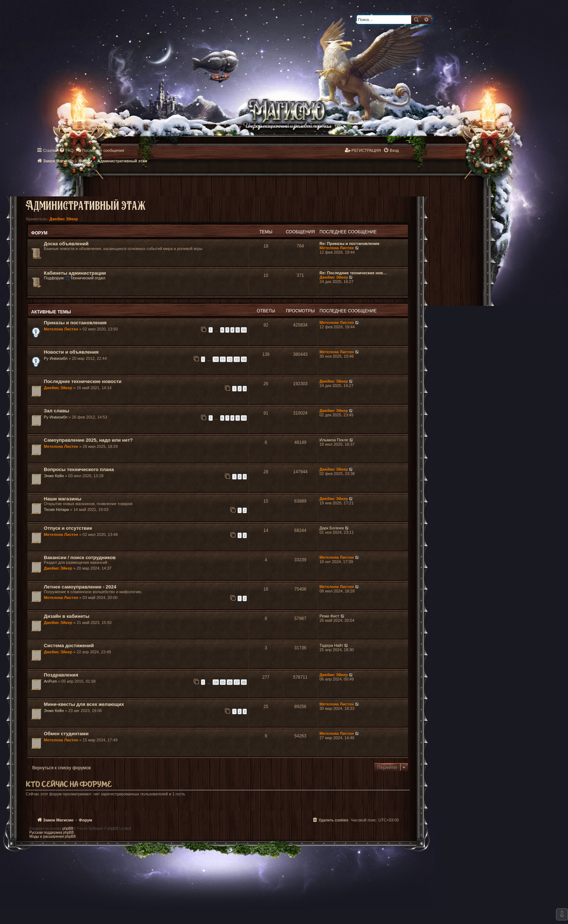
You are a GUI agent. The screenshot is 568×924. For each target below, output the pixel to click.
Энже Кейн (54, 476)
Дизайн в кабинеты (67, 616)
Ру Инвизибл (56, 358)
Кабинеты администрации (75, 273)
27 (237, 682)
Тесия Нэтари (57, 509)
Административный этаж (86, 205)
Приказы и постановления (75, 323)
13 (237, 359)
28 (244, 682)
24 (216, 682)
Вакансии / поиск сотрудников (80, 557)
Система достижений (69, 646)
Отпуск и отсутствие (68, 528)
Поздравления (61, 675)
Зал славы (57, 411)
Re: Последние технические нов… (353, 273)
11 (223, 359)
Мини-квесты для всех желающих (84, 704)
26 (230, 682)
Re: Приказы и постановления (349, 244)
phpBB (68, 829)
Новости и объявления (71, 352)
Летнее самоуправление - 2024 (80, 587)
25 (223, 682)
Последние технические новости (83, 381)
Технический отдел (85, 278)
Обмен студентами (66, 734)
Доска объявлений (66, 244)
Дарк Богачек (332, 528)
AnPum (50, 681)
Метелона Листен (337, 248)
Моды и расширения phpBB (53, 836)
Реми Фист (329, 616)
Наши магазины (62, 499)
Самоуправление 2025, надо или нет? (88, 440)
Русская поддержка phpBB (52, 833)
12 (230, 359)
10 (244, 330)
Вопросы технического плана (79, 469)
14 (244, 359)
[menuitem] (66, 150)
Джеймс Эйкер (64, 219)
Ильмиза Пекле (334, 440)
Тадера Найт (331, 645)
